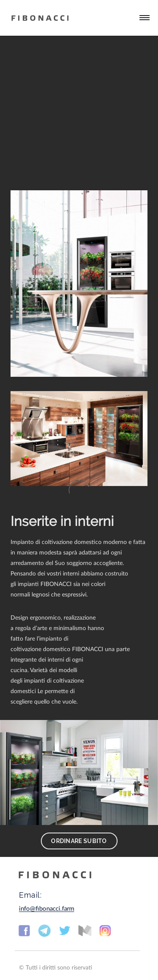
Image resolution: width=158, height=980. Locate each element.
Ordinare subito (79, 841)
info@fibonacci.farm (47, 909)
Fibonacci (40, 18)
